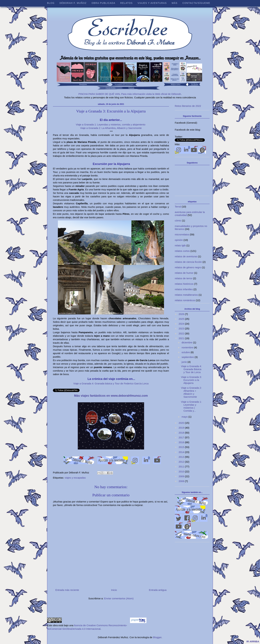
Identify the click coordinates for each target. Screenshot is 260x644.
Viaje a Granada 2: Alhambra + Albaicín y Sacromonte (191, 392)
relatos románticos (185, 300)
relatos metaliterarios (186, 295)
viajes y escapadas (75, 478)
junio (185, 362)
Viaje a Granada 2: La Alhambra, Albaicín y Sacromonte (111, 128)
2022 (182, 333)
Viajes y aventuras (152, 3)
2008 (182, 481)
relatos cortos (182, 251)
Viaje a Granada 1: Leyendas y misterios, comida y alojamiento (111, 124)
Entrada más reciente (67, 590)
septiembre (188, 357)
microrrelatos (182, 234)
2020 (182, 423)
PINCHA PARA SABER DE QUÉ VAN (99, 94)
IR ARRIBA (253, 641)
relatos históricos (184, 284)
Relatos (126, 3)
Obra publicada (103, 3)
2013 (182, 457)
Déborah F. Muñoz (73, 3)
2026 (182, 314)
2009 (182, 476)
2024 (182, 324)
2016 (182, 442)
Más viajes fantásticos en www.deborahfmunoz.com (111, 396)
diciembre (187, 342)
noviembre (188, 347)
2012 (182, 462)
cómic (178, 221)
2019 (182, 428)
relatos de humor (184, 273)
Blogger (157, 637)
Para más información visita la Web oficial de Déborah (151, 94)
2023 (182, 328)
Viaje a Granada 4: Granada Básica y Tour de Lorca (191, 369)
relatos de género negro (188, 267)
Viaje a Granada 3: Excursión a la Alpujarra (191, 380)
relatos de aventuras (186, 256)
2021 (182, 338)
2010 (182, 471)
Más (175, 3)
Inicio (114, 590)
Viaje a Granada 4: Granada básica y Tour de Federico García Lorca (111, 383)
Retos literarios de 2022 (188, 106)
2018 (182, 433)
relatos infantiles (184, 289)
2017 (182, 437)
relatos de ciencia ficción (188, 262)
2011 (182, 467)
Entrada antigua (158, 590)
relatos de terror (184, 278)
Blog (51, 3)
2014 (182, 452)
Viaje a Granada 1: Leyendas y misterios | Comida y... (191, 406)
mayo (185, 417)
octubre (186, 352)
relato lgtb (180, 245)
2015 (182, 447)
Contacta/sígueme (196, 3)
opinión (179, 240)
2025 (182, 319)
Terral (178, 207)
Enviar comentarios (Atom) (119, 598)
